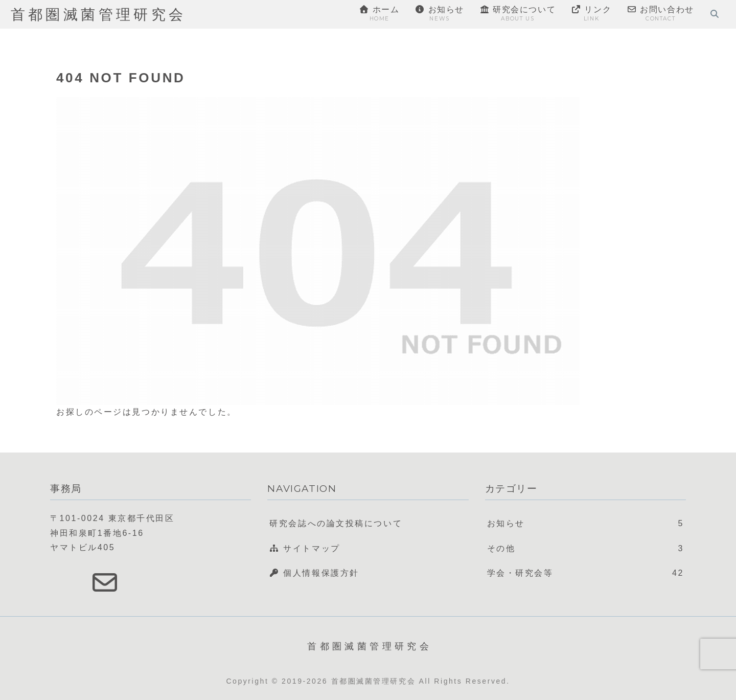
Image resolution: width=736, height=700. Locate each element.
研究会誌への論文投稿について (336, 523)
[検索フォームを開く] (715, 14)
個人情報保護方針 (314, 573)
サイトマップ (305, 548)
